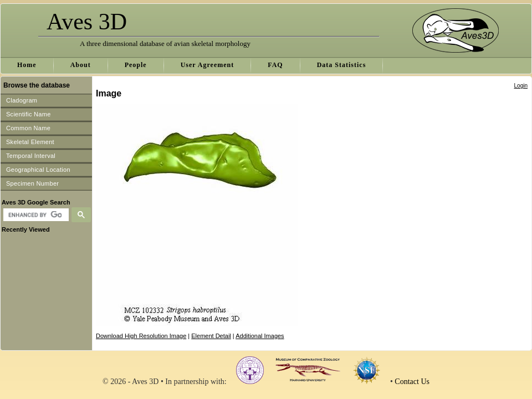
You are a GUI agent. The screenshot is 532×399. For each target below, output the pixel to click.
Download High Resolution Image (141, 336)
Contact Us (412, 382)
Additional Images (260, 336)
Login (521, 86)
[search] (35, 215)
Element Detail (211, 336)
